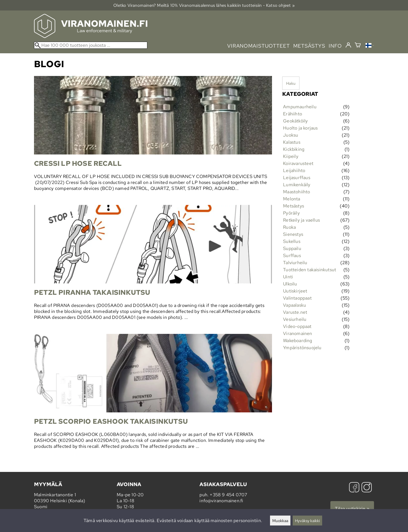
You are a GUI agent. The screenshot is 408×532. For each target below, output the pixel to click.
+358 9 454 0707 (228, 495)
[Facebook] (354, 488)
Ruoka (289, 227)
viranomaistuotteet (259, 46)
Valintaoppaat (297, 298)
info (335, 46)
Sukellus (292, 241)
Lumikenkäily (297, 185)
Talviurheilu (295, 263)
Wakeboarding (297, 341)
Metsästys (294, 206)
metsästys (309, 46)
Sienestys (293, 234)
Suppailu (292, 248)
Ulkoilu (290, 284)
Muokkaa (280, 521)
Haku (291, 83)
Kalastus (292, 142)
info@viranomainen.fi (221, 501)
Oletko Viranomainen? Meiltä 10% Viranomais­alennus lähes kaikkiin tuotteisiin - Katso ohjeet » (204, 5)
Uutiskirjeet (295, 291)
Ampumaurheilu (300, 107)
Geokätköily (295, 121)
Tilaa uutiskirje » (352, 509)
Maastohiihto (297, 192)
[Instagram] (367, 488)
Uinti (288, 277)
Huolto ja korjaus (300, 128)
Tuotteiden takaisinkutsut (310, 270)
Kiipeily (291, 156)
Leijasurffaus (297, 178)
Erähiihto (293, 114)
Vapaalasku (295, 305)
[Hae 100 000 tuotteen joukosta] (91, 45)
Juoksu (291, 135)
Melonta (292, 199)
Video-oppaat (297, 326)
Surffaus (292, 256)
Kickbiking (294, 149)
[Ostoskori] (358, 46)
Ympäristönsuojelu (302, 348)
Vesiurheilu (295, 319)
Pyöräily (291, 213)
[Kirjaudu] (348, 45)
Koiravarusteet (298, 163)
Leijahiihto (294, 170)
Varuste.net (295, 312)
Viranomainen (297, 333)
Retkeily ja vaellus (301, 220)
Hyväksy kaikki (307, 521)
